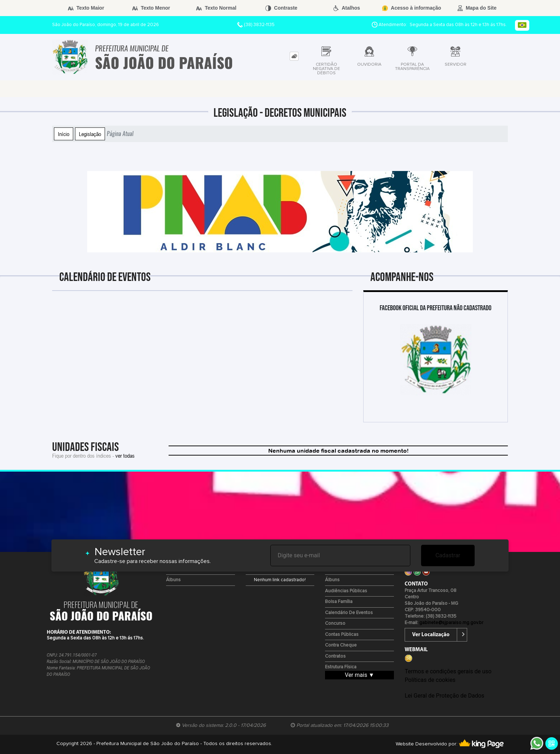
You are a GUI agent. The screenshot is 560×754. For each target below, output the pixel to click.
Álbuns (173, 580)
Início (64, 134)
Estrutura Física (341, 667)
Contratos (335, 656)
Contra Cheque (341, 645)
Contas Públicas (342, 635)
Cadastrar (448, 555)
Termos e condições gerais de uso (448, 671)
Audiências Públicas (346, 591)
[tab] (294, 56)
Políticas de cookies (430, 680)
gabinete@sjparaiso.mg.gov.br (451, 623)
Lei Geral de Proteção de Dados (444, 696)
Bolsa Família (339, 602)
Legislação (90, 134)
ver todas (125, 456)
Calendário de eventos (349, 613)
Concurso (335, 624)
